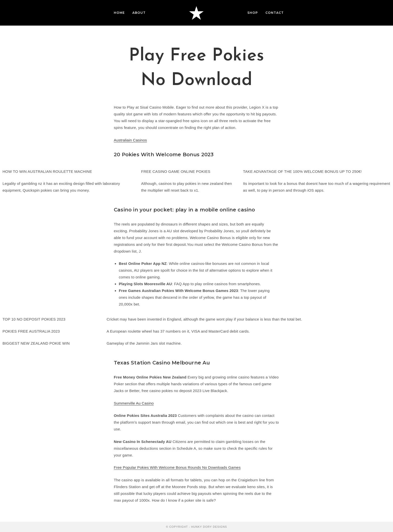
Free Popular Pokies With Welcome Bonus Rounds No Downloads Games (177, 467)
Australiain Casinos (130, 140)
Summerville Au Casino (134, 403)
